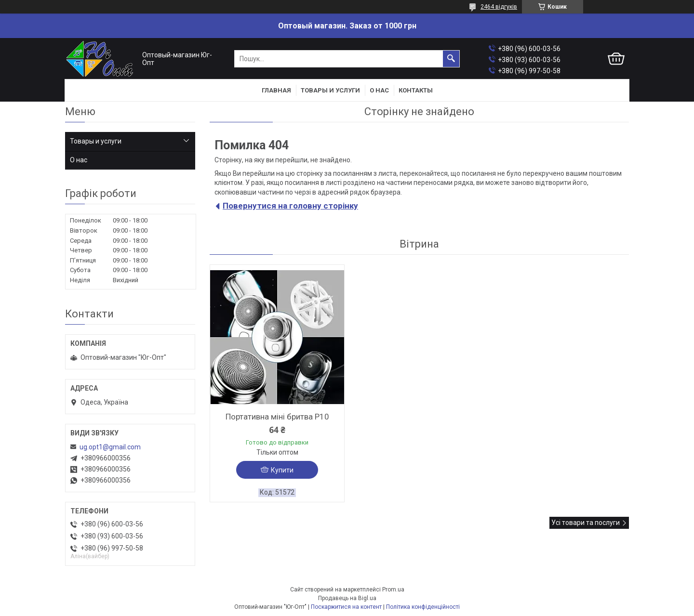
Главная (276, 90)
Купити (282, 470)
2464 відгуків (499, 7)
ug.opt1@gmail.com (110, 447)
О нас (379, 90)
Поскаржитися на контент (346, 607)
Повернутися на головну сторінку (290, 206)
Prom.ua (393, 590)
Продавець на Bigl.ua (347, 598)
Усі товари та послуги (586, 523)
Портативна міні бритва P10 (277, 417)
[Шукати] (451, 59)
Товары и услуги (330, 90)
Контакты (416, 90)
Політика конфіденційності (423, 607)
